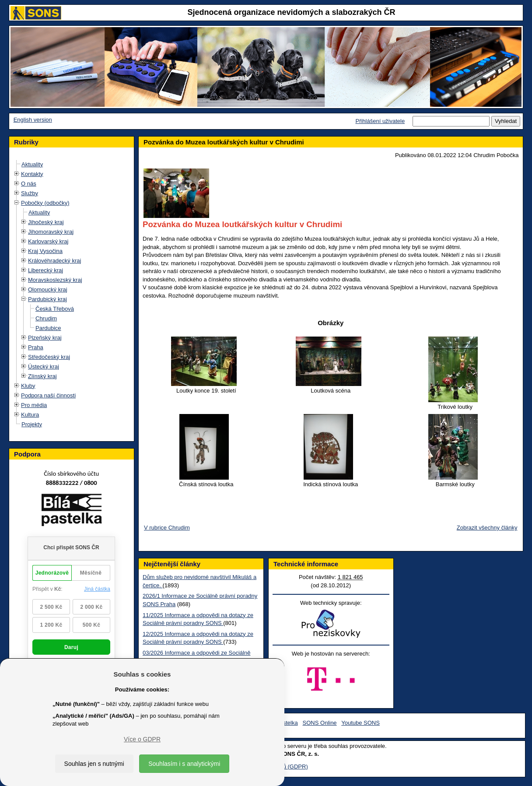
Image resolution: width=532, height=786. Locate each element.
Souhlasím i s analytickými (184, 764)
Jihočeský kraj (46, 222)
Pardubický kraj (47, 299)
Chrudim (46, 318)
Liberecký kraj (45, 270)
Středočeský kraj (49, 357)
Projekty (32, 424)
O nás (29, 184)
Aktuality (32, 164)
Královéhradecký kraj (54, 261)
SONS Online (320, 723)
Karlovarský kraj (48, 241)
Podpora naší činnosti (48, 395)
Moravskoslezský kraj (55, 280)
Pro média (34, 405)
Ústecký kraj (44, 367)
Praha (36, 347)
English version (33, 120)
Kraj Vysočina (45, 251)
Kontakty (32, 174)
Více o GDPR (142, 739)
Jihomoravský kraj (51, 232)
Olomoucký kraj (48, 289)
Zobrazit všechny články (487, 528)
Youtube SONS (360, 723)
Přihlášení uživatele (380, 121)
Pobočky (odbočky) (45, 203)
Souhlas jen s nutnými (94, 764)
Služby (30, 193)
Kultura (30, 415)
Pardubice (48, 328)
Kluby (28, 386)
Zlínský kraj (42, 376)
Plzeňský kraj (45, 338)
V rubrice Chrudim (167, 528)
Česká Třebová (55, 309)
